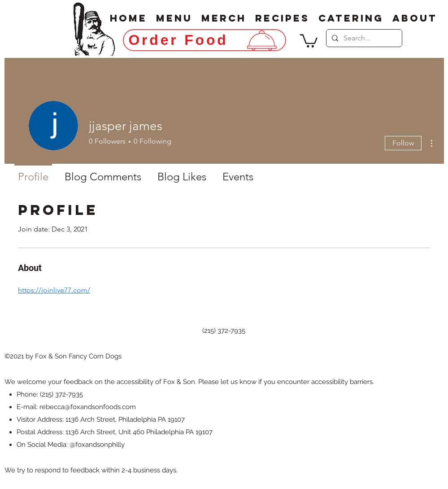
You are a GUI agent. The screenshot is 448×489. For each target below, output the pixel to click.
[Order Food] (204, 40)
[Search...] (363, 38)
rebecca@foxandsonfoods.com (88, 407)
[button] (309, 40)
